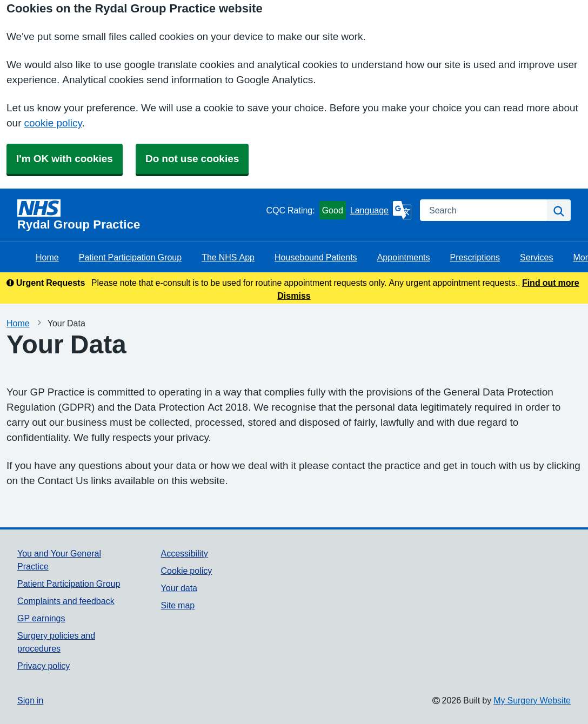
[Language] (381, 210)
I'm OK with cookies (65, 159)
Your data (179, 588)
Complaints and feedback (66, 601)
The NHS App (228, 257)
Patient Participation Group (130, 257)
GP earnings (41, 618)
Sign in (30, 700)
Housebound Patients (316, 257)
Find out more (551, 283)
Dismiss (294, 296)
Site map (178, 605)
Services (536, 257)
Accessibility (185, 553)
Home (47, 257)
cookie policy (53, 123)
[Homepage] (139, 215)
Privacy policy (44, 666)
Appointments (404, 257)
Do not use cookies (192, 159)
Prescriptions (475, 257)
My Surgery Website (532, 700)
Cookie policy (187, 571)
